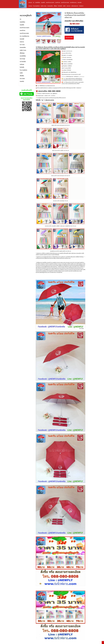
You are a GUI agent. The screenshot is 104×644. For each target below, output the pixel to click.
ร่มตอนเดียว (50, 6)
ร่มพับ (64, 6)
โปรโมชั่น (60, 6)
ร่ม (34, 2)
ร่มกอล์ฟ (79, 2)
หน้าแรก (30, 2)
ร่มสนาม (30, 6)
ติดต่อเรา (81, 6)
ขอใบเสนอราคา (75, 6)
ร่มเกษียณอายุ (73, 2)
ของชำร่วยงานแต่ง (50, 2)
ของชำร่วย (58, 2)
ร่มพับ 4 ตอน (44, 6)
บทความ (68, 6)
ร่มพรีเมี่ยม (38, 2)
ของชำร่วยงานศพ (65, 2)
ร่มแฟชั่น (43, 2)
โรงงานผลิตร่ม (36, 6)
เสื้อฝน (55, 6)
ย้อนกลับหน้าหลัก (69, 38)
